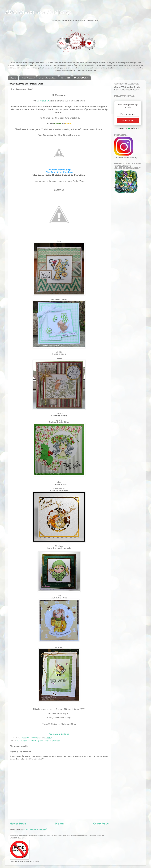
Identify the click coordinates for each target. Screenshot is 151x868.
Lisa (59, 482)
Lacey (59, 352)
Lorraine (55, 299)
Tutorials (65, 78)
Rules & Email (28, 78)
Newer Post (18, 824)
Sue (59, 596)
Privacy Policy (81, 78)
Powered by (128, 128)
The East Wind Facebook (60, 172)
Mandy (59, 647)
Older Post (101, 824)
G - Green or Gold (27, 741)
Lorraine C (43, 101)
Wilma (59, 420)
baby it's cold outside (59, 548)
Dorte (59, 359)
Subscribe (128, 121)
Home (13, 78)
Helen (59, 241)
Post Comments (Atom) (35, 829)
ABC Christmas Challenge (38, 12)
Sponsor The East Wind (49, 741)
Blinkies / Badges (48, 78)
